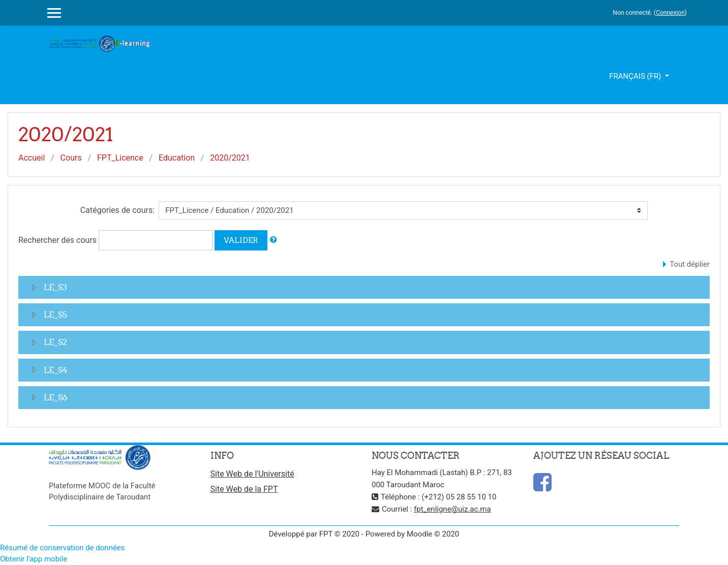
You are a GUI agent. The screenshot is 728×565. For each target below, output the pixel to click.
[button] (274, 240)
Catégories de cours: (117, 210)
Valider (241, 240)
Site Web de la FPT (244, 489)
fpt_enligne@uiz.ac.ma (452, 509)
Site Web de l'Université (252, 474)
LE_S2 (55, 342)
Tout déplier (690, 264)
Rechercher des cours (57, 240)
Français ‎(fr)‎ (636, 76)
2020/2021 (230, 158)
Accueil (32, 158)
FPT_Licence (120, 158)
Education (177, 158)
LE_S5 (55, 315)
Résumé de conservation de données (63, 548)
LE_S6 (56, 397)
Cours (71, 158)
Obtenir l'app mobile (34, 559)
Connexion (670, 13)
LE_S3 (55, 287)
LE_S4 (56, 370)
